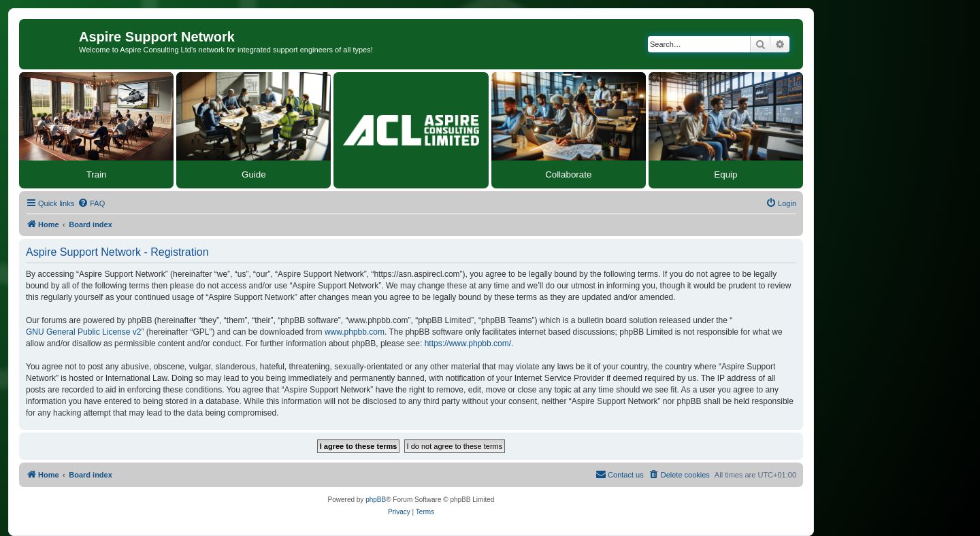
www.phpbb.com (355, 332)
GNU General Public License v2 (83, 332)
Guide (254, 174)
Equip (725, 174)
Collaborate (568, 174)
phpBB (376, 500)
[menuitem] (91, 203)
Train (97, 174)
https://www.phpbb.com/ (468, 344)
